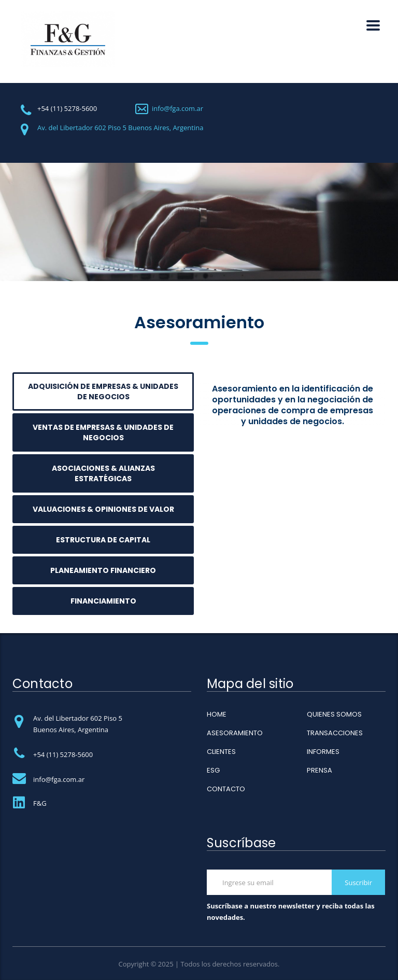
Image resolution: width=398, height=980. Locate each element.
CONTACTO (226, 789)
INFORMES (323, 752)
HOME (217, 715)
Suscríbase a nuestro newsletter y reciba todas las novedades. (291, 912)
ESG (213, 771)
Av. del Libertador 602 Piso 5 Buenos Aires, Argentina (120, 128)
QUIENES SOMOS (334, 715)
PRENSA (319, 771)
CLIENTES (221, 752)
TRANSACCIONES (335, 733)
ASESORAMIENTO (235, 733)
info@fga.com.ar (177, 108)
